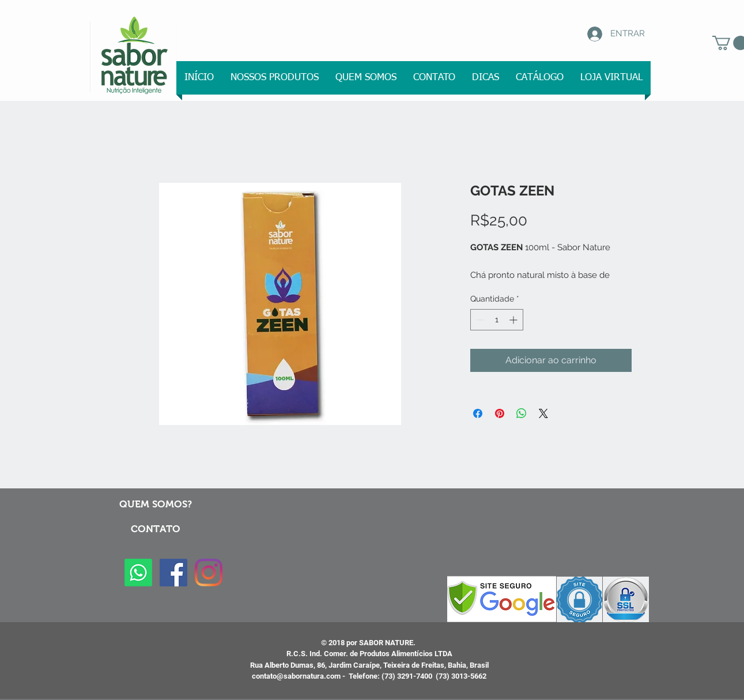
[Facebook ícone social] (173, 573)
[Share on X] (543, 413)
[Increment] (514, 320)
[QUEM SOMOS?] (156, 505)
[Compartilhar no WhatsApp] (522, 413)
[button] (275, 78)
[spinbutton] (497, 320)
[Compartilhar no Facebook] (478, 413)
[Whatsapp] (138, 573)
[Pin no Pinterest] (500, 413)
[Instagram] (209, 573)
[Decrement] (479, 320)
